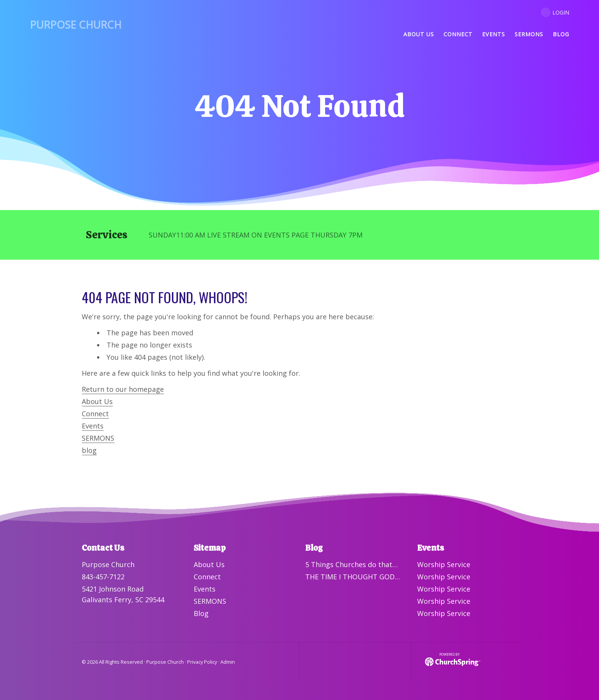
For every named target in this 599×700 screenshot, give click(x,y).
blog (89, 450)
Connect (95, 414)
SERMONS (98, 438)
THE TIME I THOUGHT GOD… (353, 577)
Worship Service (444, 564)
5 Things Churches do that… (351, 564)
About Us (97, 401)
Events (93, 426)
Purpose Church (76, 25)
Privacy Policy (202, 662)
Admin (228, 662)
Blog (201, 613)
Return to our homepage (123, 389)
